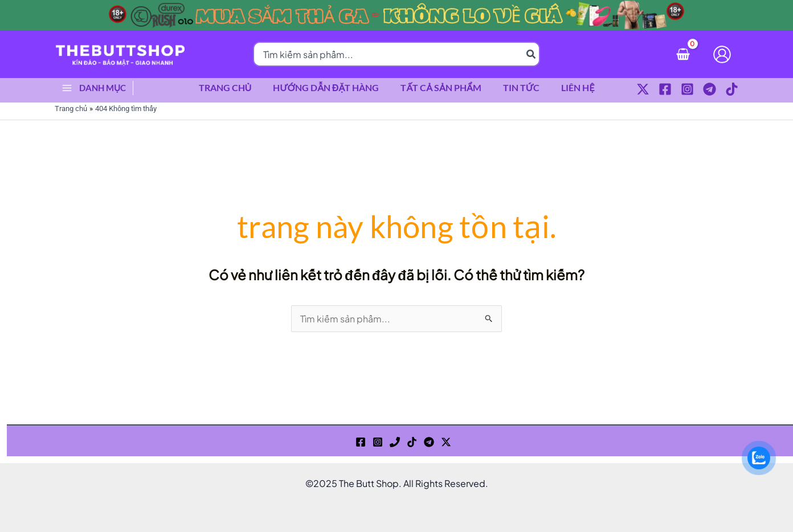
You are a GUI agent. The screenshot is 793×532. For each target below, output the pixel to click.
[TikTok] (732, 89)
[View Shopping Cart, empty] (683, 54)
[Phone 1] (395, 442)
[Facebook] (665, 89)
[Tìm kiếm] (532, 54)
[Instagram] (687, 89)
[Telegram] (710, 89)
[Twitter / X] (643, 89)
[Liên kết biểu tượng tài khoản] (722, 54)
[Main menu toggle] (67, 88)
